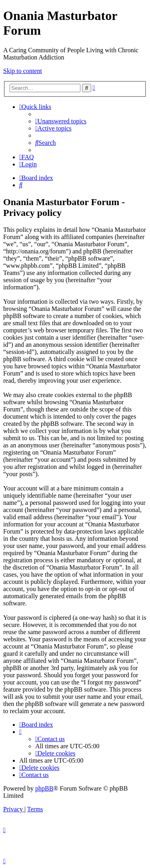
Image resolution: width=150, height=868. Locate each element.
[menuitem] (61, 121)
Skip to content (23, 71)
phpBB (44, 788)
